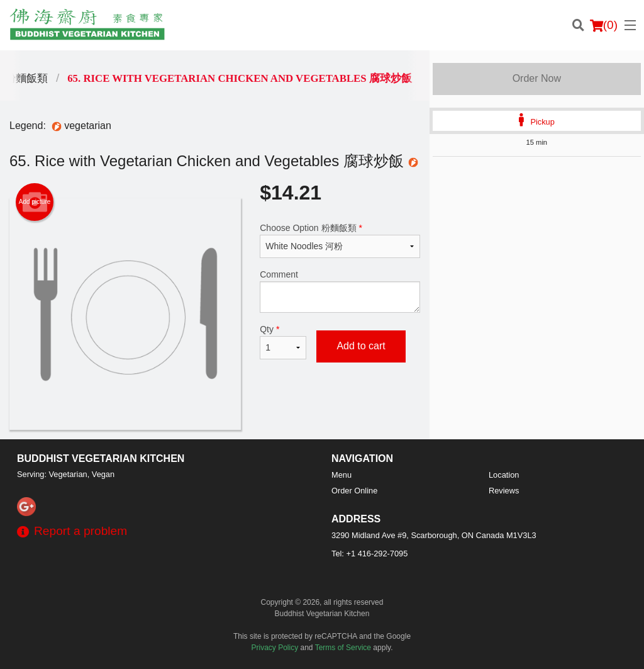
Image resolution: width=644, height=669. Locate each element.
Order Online (354, 491)
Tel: (369, 554)
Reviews (504, 491)
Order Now (537, 78)
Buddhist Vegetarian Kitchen (101, 458)
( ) (604, 25)
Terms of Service (343, 648)
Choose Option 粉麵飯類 (340, 240)
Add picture (35, 202)
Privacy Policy (275, 648)
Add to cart (361, 346)
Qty (283, 342)
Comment (340, 291)
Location (504, 475)
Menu (341, 475)
